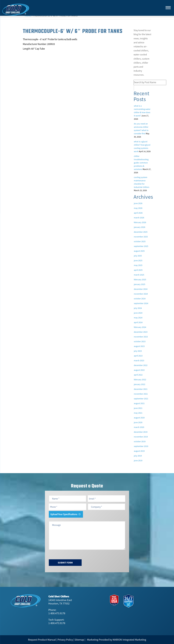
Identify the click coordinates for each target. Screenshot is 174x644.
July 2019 (138, 456)
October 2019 (140, 441)
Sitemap (79, 640)
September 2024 (141, 303)
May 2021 (138, 413)
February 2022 (140, 380)
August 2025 (139, 251)
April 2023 (138, 356)
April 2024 (138, 322)
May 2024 (138, 318)
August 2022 (139, 370)
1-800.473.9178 (57, 613)
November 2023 (141, 337)
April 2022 (138, 375)
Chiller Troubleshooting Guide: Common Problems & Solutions (141, 163)
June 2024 (138, 313)
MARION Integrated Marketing (129, 640)
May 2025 (138, 265)
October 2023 (140, 341)
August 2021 (139, 403)
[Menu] (168, 7)
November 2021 (141, 394)
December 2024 (141, 289)
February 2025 (140, 280)
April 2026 (138, 213)
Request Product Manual (42, 640)
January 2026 (140, 227)
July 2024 (138, 308)
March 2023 (139, 360)
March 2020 (139, 427)
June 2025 (138, 260)
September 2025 (141, 246)
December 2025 (141, 232)
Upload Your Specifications (64, 514)
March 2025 (139, 275)
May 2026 (138, 208)
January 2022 (140, 384)
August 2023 (139, 346)
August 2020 (139, 418)
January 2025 (140, 284)
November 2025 (141, 237)
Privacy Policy (65, 640)
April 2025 (138, 270)
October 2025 (140, 241)
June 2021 (138, 408)
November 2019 (141, 437)
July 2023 (138, 351)
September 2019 (141, 446)
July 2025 (138, 256)
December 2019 (141, 432)
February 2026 (140, 222)
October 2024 (140, 299)
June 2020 (138, 422)
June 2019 (138, 460)
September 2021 (141, 399)
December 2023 (141, 332)
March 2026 (139, 218)
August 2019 (139, 451)
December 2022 (141, 365)
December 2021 (141, 389)
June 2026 (138, 203)
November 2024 (141, 294)
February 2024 (140, 327)
